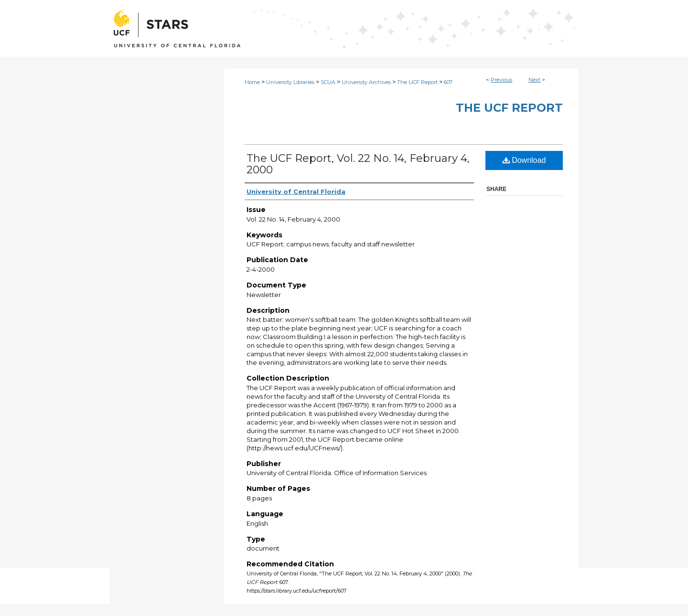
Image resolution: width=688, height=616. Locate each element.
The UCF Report (417, 82)
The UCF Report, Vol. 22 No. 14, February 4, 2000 (358, 164)
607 (448, 82)
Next (534, 80)
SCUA (328, 82)
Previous (501, 80)
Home (252, 82)
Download (524, 160)
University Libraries (290, 82)
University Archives (366, 82)
